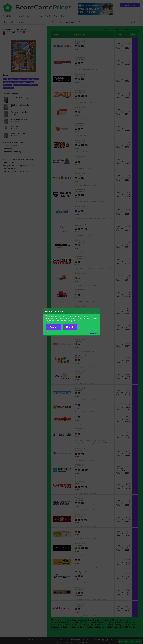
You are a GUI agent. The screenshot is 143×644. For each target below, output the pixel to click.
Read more (94, 333)
